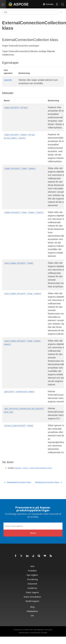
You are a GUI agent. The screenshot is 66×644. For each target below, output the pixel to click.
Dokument (32, 584)
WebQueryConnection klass (48, 482)
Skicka (33, 533)
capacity (8, 80)
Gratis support (32, 592)
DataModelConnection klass (18, 482)
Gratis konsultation (32, 597)
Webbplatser (32, 611)
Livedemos (32, 588)
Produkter (32, 571)
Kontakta (44, 633)
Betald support (32, 601)
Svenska (48, 4)
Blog (32, 607)
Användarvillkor (35, 633)
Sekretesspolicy (24, 633)
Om (32, 616)
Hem (32, 566)
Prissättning (32, 579)
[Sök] (30, 12)
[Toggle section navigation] (61, 12)
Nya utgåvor (32, 575)
